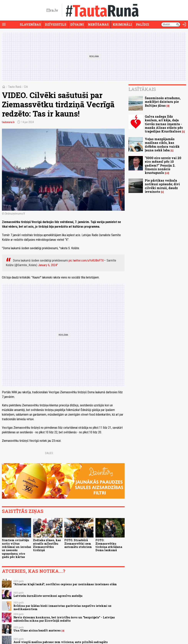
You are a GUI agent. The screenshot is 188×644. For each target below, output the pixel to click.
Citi (26, 87)
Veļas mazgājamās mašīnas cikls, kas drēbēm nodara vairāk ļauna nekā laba (162, 145)
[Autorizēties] (184, 24)
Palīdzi (143, 24)
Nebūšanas (98, 24)
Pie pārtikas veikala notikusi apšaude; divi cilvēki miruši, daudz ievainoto (162, 186)
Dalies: (49, 453)
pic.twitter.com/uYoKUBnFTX (86, 260)
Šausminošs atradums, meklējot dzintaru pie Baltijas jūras (163, 102)
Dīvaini (77, 24)
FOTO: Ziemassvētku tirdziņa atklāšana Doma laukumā (109, 545)
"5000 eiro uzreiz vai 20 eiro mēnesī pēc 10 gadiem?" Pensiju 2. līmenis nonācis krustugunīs (163, 165)
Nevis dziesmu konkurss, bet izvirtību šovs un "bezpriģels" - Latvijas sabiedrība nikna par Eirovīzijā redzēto (64, 619)
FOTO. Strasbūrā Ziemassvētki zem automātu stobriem (78, 543)
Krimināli (122, 24)
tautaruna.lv (8, 122)
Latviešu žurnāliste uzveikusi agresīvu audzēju (48, 596)
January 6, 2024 (48, 265)
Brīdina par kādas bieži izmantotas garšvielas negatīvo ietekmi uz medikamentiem (62, 607)
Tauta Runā (15, 87)
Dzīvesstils (56, 24)
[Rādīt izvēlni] (4, 24)
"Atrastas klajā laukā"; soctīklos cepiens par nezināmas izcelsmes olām (65, 584)
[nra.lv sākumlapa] (52, 10)
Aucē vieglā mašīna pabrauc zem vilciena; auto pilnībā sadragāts (61, 642)
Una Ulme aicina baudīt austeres (37, 630)
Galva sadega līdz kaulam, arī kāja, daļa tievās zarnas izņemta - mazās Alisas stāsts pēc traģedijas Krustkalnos (164, 124)
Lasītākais (142, 89)
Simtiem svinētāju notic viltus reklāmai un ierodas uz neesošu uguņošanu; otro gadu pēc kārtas (17, 548)
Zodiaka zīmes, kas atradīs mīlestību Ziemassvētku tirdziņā (47, 545)
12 (167, 173)
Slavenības (30, 24)
